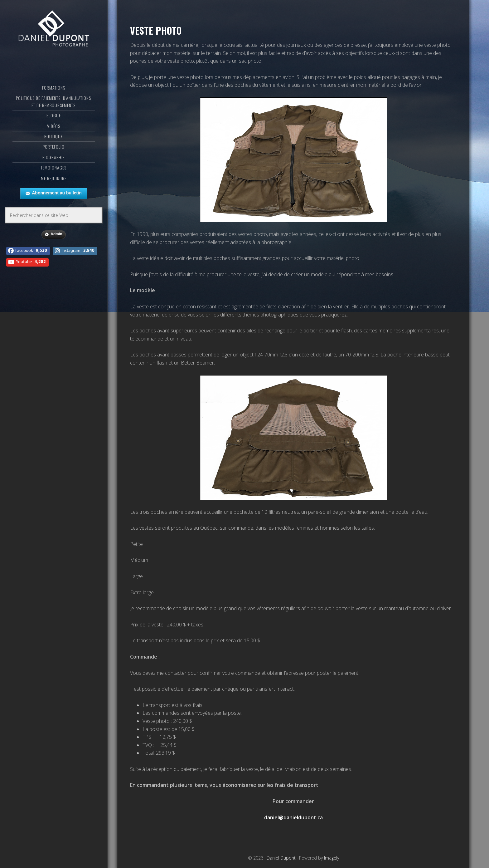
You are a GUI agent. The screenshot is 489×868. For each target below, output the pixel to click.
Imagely (332, 858)
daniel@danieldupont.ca (293, 817)
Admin (53, 234)
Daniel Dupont (54, 30)
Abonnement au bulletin (53, 193)
